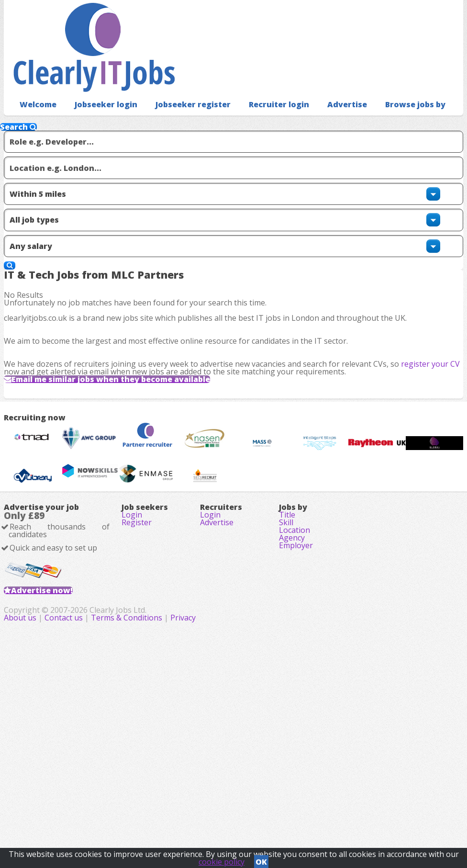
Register (137, 668)
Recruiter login (260, 89)
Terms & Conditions (261, 815)
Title (287, 655)
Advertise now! (57, 756)
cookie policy (222, 859)
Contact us (199, 815)
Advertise (324, 89)
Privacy (317, 815)
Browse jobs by (387, 89)
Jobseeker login (99, 89)
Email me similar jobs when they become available (137, 390)
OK (261, 859)
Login (132, 655)
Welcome (36, 89)
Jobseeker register (180, 89)
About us (155, 815)
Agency (292, 695)
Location (295, 682)
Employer (296, 709)
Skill (286, 668)
